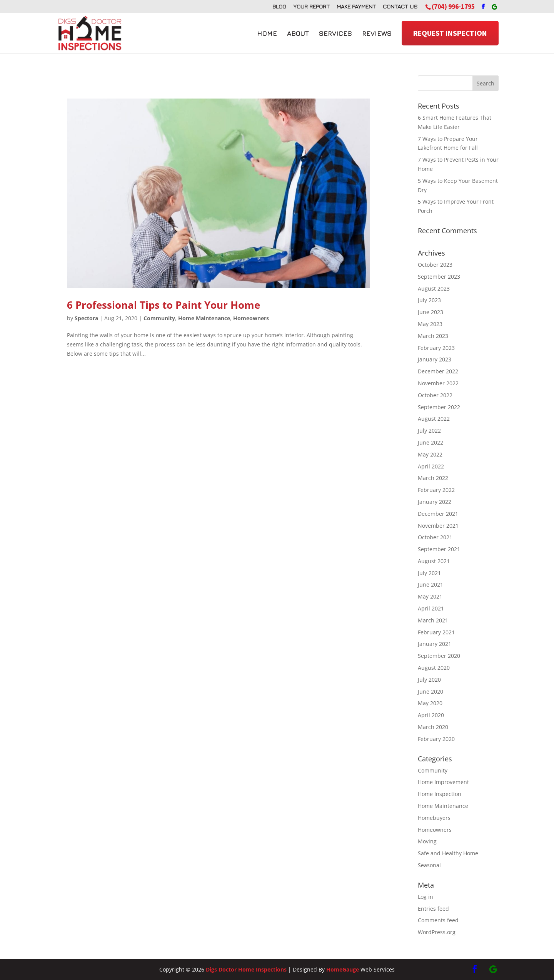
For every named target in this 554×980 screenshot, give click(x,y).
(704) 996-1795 (453, 6)
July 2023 (429, 300)
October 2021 (435, 537)
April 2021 (431, 608)
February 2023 (436, 348)
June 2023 (431, 312)
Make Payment (356, 7)
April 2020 (431, 715)
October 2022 (435, 395)
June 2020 (431, 692)
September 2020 (439, 656)
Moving (427, 841)
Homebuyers (434, 818)
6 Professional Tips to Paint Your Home (164, 305)
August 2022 (434, 419)
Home (267, 33)
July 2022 (429, 431)
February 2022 (436, 490)
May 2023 (430, 324)
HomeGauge (343, 969)
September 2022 (439, 407)
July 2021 (429, 573)
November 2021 (438, 526)
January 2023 (435, 359)
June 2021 (431, 584)
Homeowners (251, 318)
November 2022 (438, 383)
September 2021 (439, 549)
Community (159, 318)
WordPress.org (437, 932)
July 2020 (429, 680)
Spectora (86, 318)
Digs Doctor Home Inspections (246, 969)
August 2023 (434, 288)
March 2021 (433, 620)
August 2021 (434, 561)
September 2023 (439, 277)
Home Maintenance (204, 318)
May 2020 (430, 703)
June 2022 (431, 442)
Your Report (311, 7)
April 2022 (431, 466)
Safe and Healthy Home (448, 853)
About (298, 33)
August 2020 (434, 668)
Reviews (377, 33)
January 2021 (435, 644)
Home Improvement (443, 782)
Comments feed (438, 920)
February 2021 (436, 632)
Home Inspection (440, 794)
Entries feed (433, 909)
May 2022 (430, 454)
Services (335, 33)
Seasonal (429, 865)
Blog (279, 7)
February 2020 (436, 739)
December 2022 (438, 371)
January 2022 (435, 502)
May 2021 (430, 596)
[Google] (494, 7)
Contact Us (400, 7)
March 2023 (433, 336)
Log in (426, 897)
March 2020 (433, 727)
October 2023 (435, 265)
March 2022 (433, 478)
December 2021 (438, 514)
